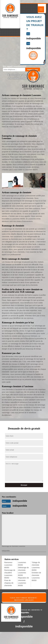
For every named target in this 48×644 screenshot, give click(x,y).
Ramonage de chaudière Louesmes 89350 (10, 574)
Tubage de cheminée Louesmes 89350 (36, 566)
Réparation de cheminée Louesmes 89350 (23, 582)
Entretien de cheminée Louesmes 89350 (36, 577)
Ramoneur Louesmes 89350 (8, 565)
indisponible (20, 501)
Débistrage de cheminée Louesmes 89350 (23, 571)
